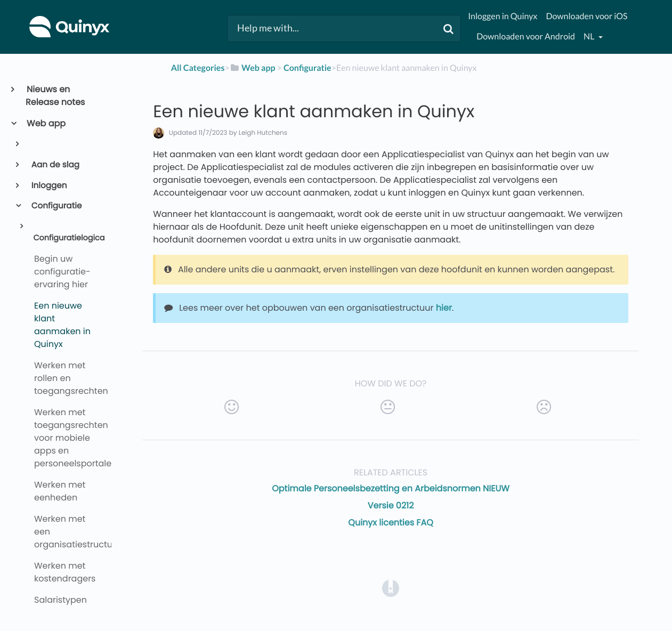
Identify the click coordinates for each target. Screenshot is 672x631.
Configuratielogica (68, 238)
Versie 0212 (391, 505)
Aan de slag (55, 165)
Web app (46, 123)
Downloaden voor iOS (586, 16)
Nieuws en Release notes (55, 96)
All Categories (198, 68)
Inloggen (48, 186)
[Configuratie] (307, 68)
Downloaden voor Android (526, 37)
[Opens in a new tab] (391, 588)
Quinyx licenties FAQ (390, 523)
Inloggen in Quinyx (503, 16)
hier (444, 308)
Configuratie (56, 206)
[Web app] (253, 68)
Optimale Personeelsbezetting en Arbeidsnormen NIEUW (391, 488)
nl (590, 37)
